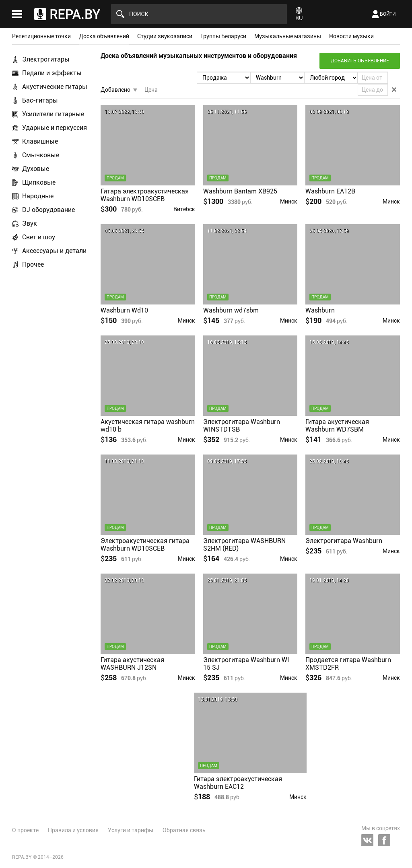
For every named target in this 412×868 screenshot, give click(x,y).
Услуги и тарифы (131, 830)
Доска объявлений (104, 36)
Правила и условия (73, 830)
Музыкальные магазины (288, 36)
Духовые (36, 169)
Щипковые (39, 182)
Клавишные (40, 141)
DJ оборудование (48, 210)
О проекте (25, 830)
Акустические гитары (55, 87)
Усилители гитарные (53, 114)
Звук (30, 223)
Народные (38, 196)
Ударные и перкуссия (55, 128)
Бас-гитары (40, 100)
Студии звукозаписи (165, 36)
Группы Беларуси (223, 36)
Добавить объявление (360, 61)
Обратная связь (184, 830)
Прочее (33, 264)
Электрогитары (46, 59)
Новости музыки (351, 36)
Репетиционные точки (41, 36)
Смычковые (41, 155)
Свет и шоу (39, 237)
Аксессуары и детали (54, 251)
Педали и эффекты (52, 73)
